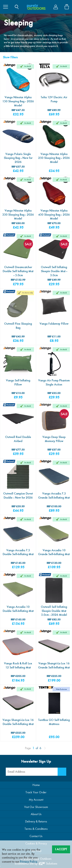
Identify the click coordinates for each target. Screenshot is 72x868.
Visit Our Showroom (36, 807)
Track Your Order (36, 792)
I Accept (61, 849)
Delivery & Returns (36, 821)
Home (36, 785)
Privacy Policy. (29, 862)
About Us (36, 814)
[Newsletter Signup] (62, 772)
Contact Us (36, 836)
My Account (36, 800)
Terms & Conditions (36, 829)
